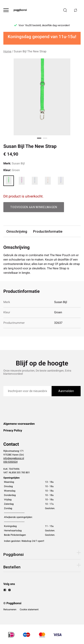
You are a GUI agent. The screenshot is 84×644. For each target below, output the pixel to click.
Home (7, 52)
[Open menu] (6, 10)
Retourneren (10, 609)
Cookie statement (29, 609)
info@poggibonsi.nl (14, 458)
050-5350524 (10, 462)
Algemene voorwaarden (19, 424)
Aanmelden (66, 391)
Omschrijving (17, 231)
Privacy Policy (13, 431)
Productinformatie (48, 231)
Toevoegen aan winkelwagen (34, 207)
